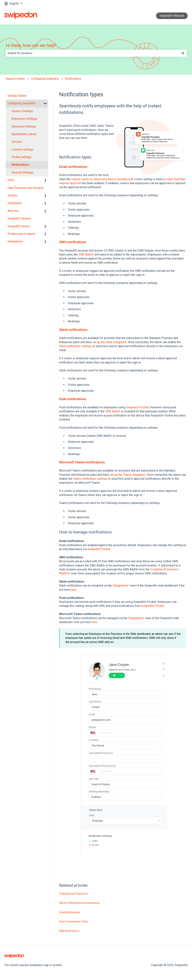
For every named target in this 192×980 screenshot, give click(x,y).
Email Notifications (70, 912)
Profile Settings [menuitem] (21, 157)
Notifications (73, 79)
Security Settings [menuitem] (22, 172)
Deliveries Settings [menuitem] (24, 126)
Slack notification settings (75, 346)
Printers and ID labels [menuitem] (21, 234)
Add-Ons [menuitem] (13, 211)
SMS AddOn (86, 255)
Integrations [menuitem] (15, 241)
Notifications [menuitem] (20, 165)
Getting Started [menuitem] (17, 96)
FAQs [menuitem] (11, 180)
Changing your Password (73, 894)
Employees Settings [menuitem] (24, 119)
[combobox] (93, 53)
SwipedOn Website (172, 16)
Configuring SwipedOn (45, 79)
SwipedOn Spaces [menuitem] (19, 218)
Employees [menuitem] (15, 203)
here (74, 590)
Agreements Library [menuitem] (24, 134)
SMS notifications (73, 242)
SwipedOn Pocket (137, 407)
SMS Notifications (69, 931)
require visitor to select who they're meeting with (102, 179)
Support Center (15, 79)
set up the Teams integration (128, 475)
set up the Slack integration (109, 342)
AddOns (64, 573)
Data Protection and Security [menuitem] (26, 188)
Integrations (121, 586)
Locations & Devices (164, 569)
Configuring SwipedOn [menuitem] (22, 103)
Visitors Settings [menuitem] (22, 111)
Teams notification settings (90, 479)
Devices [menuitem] (17, 142)
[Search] (183, 53)
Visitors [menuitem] (13, 195)
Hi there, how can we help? (31, 46)
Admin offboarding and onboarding (79, 903)
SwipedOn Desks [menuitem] (19, 226)
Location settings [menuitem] (23, 149)
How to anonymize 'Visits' (74, 922)
